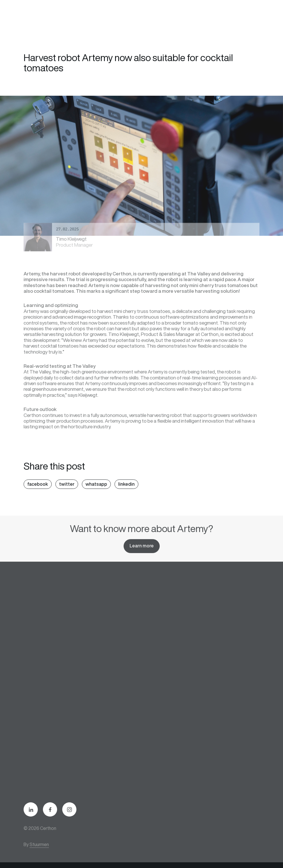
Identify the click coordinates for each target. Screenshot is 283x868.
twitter (67, 484)
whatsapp (96, 484)
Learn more (142, 549)
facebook (38, 484)
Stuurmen (39, 848)
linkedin (126, 484)
